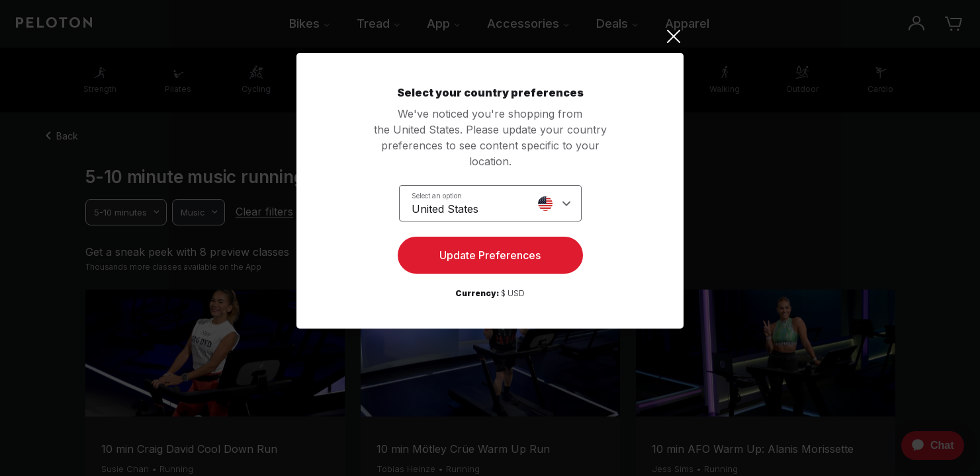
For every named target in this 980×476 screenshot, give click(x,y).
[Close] (490, 36)
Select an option (437, 196)
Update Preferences (490, 255)
